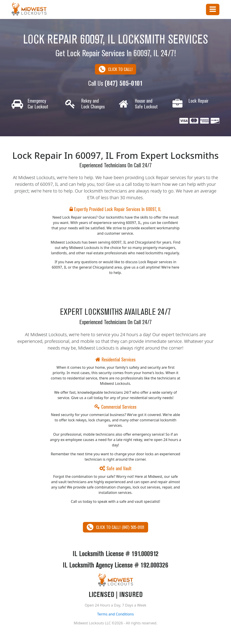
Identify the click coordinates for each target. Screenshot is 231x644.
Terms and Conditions (115, 615)
